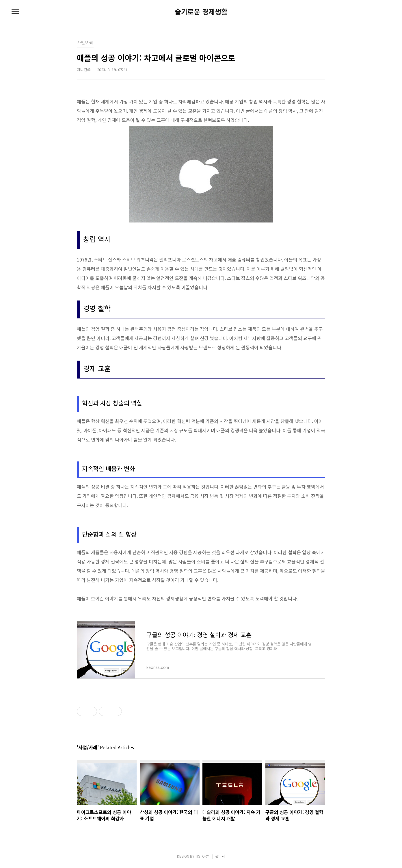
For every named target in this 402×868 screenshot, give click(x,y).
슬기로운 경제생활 (201, 12)
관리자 (220, 856)
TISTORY (202, 856)
